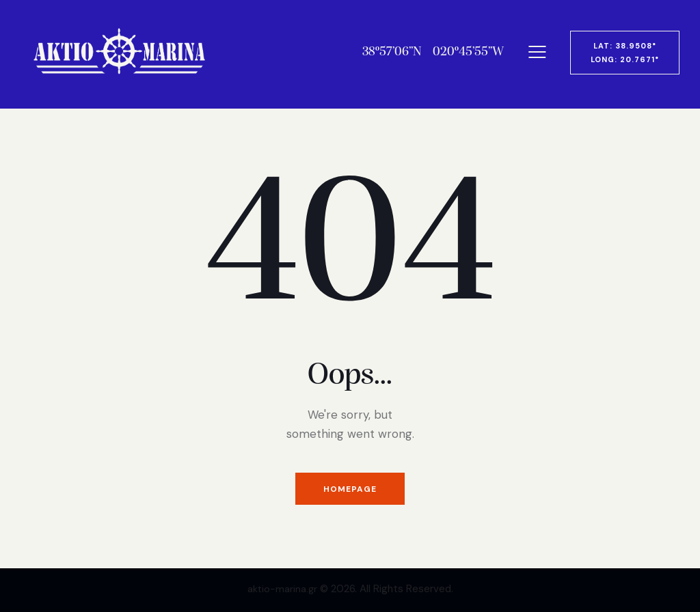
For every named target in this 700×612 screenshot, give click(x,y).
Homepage (350, 490)
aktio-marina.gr (282, 589)
